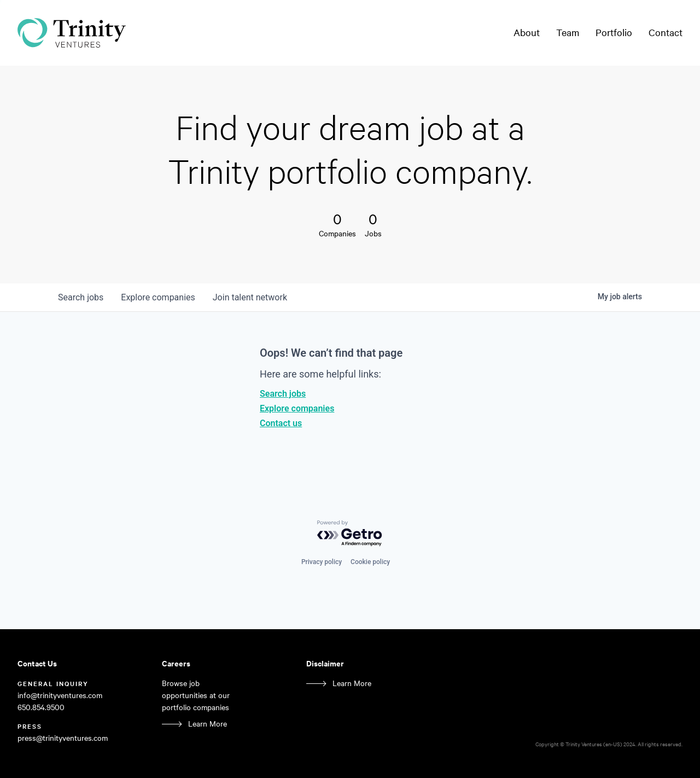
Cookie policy (370, 562)
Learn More (208, 724)
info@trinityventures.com (60, 695)
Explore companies (297, 408)
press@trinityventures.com (63, 738)
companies (158, 297)
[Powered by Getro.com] (350, 534)
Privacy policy (322, 562)
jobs (81, 297)
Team (568, 32)
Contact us (281, 423)
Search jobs (283, 394)
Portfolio (614, 32)
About (527, 32)
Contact (666, 32)
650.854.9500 (41, 707)
